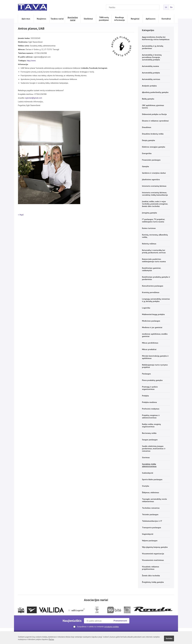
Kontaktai (166, 19)
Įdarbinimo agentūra (151, 179)
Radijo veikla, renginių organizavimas (151, 425)
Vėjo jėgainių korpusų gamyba (155, 547)
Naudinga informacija (119, 19)
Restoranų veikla (149, 433)
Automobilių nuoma (150, 66)
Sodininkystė (148, 473)
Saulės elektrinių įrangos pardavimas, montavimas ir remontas (154, 449)
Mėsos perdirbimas (150, 343)
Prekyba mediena (149, 402)
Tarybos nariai (57, 19)
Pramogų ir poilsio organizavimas (150, 388)
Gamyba (145, 166)
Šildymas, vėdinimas (151, 492)
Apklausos (151, 19)
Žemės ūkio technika (151, 576)
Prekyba (145, 396)
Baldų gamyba (148, 99)
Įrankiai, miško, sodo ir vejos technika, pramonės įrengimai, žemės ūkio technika (155, 204)
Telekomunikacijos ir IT (152, 521)
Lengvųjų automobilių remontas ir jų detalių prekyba (156, 300)
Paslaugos (146, 374)
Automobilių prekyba (151, 73)
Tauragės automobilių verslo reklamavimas (154, 500)
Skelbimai (88, 19)
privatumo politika (112, 627)
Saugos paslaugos (150, 440)
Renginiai (135, 19)
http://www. (31, 61)
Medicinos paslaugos (151, 321)
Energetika (147, 153)
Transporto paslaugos (152, 528)
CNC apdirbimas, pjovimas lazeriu (153, 107)
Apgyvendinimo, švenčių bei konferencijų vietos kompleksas (156, 38)
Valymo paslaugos (150, 541)
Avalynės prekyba (149, 86)
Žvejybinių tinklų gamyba (153, 582)
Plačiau (51, 639)
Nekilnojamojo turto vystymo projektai (155, 366)
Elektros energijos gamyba (154, 147)
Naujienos (41, 19)
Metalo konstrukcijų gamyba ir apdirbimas (155, 357)
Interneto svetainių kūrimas (154, 186)
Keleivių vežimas (149, 244)
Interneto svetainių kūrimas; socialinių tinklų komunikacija (155, 194)
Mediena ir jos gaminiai (152, 327)
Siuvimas (146, 457)
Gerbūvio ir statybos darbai (154, 173)
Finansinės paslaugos (151, 160)
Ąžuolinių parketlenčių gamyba (155, 92)
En (171, 7)
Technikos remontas (151, 508)
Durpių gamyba (148, 140)
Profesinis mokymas (151, 409)
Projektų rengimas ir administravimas (151, 416)
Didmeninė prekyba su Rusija (154, 114)
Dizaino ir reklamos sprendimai (155, 121)
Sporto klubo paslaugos (152, 479)
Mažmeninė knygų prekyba (153, 314)
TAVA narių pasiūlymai (104, 19)
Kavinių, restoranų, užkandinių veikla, (155, 236)
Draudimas (147, 127)
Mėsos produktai (149, 349)
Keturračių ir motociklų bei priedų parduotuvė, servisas (154, 251)
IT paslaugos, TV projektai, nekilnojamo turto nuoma (153, 220)
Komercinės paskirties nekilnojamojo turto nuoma (154, 260)
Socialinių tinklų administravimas (149, 465)
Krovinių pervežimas (151, 292)
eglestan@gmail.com (34, 98)
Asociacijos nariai (73, 19)
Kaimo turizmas (149, 228)
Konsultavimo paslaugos (153, 286)
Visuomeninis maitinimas (153, 560)
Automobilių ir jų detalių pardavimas (153, 47)
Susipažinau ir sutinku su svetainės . (96, 627)
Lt (166, 7)
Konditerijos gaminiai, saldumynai (151, 269)
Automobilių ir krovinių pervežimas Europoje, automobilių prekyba (152, 57)
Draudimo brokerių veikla (153, 134)
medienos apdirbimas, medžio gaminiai (155, 335)
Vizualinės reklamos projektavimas (151, 568)
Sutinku (169, 638)
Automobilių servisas (151, 79)
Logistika (146, 308)
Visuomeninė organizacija (153, 554)
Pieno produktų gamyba (152, 380)
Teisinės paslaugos (150, 514)
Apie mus (26, 19)
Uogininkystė (148, 534)
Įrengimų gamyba (149, 213)
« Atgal (21, 215)
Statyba (146, 486)
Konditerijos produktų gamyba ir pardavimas (156, 278)
